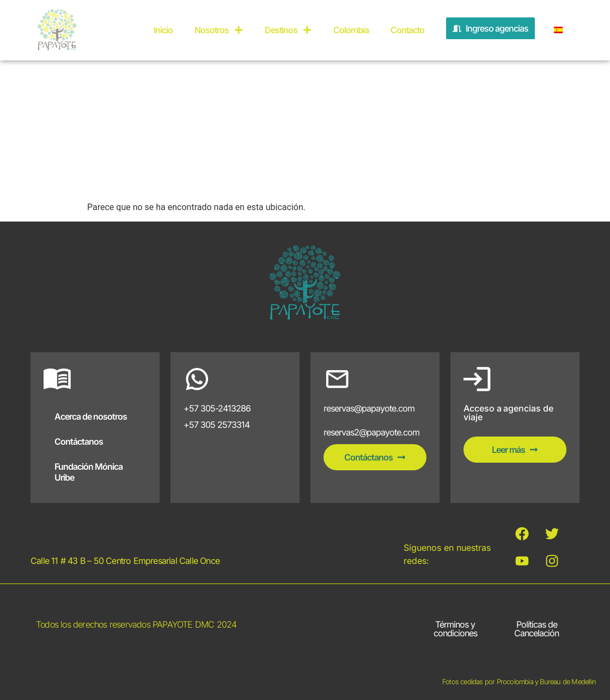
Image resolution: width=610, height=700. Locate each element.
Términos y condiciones (455, 629)
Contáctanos (79, 441)
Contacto (407, 30)
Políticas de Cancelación (536, 629)
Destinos (288, 30)
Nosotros (219, 30)
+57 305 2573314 (216, 425)
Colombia (351, 30)
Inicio (163, 30)
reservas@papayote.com (369, 408)
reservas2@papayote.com (371, 432)
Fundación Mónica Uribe (89, 472)
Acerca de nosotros (91, 416)
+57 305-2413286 (217, 408)
